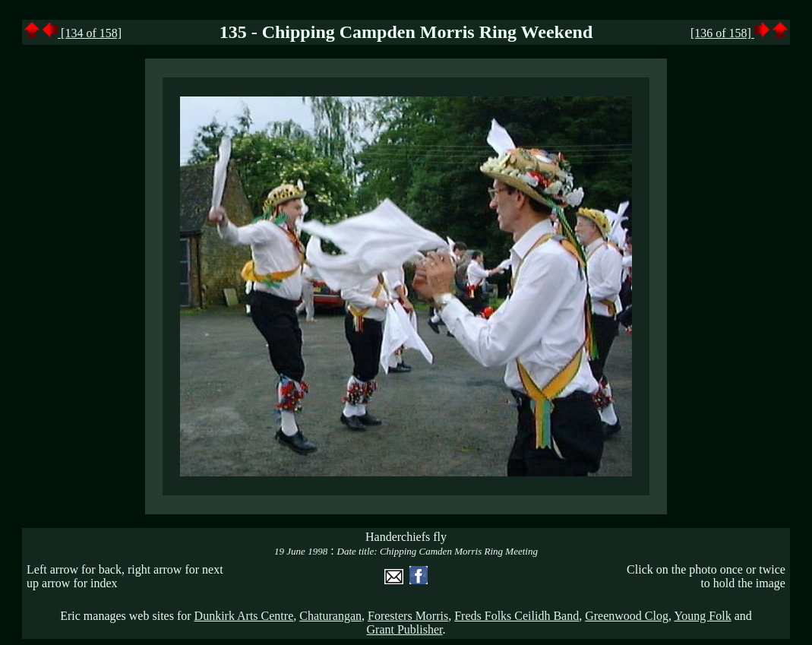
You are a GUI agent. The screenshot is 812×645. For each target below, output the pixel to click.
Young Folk (702, 616)
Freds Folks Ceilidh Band (517, 616)
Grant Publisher (405, 629)
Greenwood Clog (627, 616)
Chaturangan (330, 616)
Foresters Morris (408, 616)
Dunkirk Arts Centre (244, 616)
